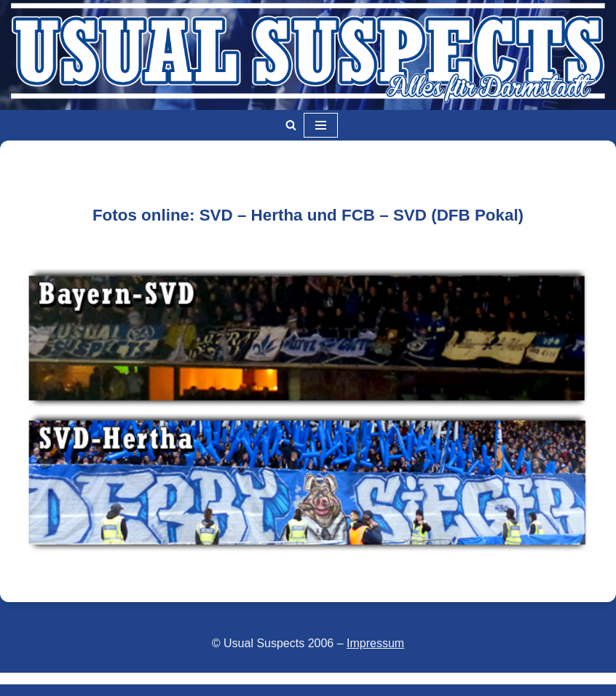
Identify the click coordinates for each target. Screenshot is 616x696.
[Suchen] (291, 125)
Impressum (375, 643)
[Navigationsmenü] (321, 125)
